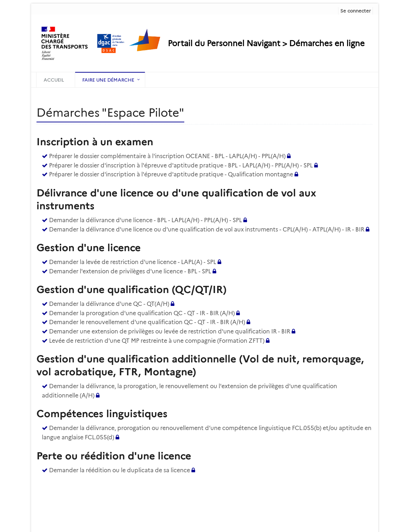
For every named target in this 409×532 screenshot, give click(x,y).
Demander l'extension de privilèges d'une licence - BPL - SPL (130, 271)
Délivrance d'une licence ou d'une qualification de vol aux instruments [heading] (176, 199)
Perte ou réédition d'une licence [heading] (114, 456)
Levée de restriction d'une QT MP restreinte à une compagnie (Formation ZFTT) (157, 341)
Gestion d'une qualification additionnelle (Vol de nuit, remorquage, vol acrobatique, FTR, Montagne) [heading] (200, 365)
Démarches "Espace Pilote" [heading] (110, 113)
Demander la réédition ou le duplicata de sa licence (120, 470)
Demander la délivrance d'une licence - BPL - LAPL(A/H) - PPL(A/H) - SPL (145, 220)
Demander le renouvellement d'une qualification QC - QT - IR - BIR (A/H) (147, 322)
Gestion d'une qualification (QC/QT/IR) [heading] (132, 289)
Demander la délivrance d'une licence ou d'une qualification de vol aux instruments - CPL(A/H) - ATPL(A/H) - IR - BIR (207, 230)
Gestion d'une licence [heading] (89, 248)
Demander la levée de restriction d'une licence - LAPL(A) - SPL (133, 262)
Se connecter (356, 11)
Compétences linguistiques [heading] (102, 414)
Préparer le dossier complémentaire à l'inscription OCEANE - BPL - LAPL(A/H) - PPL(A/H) (168, 156)
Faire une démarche (108, 80)
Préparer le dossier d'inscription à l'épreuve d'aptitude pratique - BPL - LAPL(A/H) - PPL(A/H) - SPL (181, 165)
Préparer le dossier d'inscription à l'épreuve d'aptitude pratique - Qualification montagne (171, 174)
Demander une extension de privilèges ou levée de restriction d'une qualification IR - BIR (170, 331)
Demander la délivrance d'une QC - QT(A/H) (109, 304)
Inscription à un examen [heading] (95, 142)
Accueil (54, 80)
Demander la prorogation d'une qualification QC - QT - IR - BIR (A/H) (142, 313)
